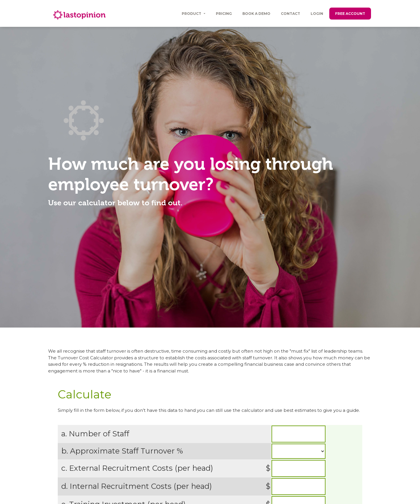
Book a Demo (256, 14)
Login (317, 14)
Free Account (350, 14)
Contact (290, 14)
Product (192, 14)
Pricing (224, 14)
